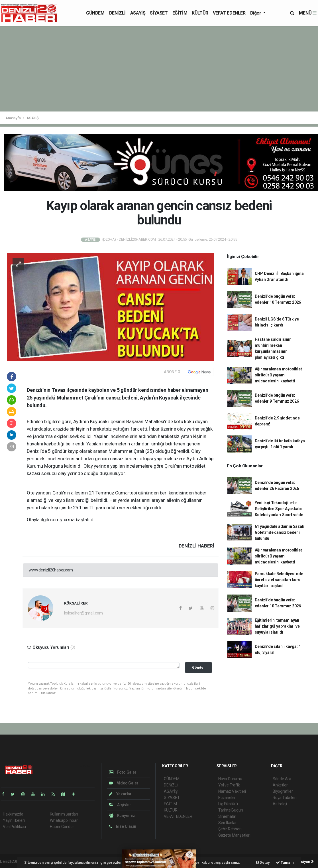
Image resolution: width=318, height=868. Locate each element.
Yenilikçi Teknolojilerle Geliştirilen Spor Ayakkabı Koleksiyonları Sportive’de (279, 509)
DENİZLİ (117, 13)
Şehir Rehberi (230, 829)
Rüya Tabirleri (285, 798)
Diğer (256, 13)
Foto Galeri (123, 772)
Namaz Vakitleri (232, 791)
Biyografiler (283, 791)
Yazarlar (120, 794)
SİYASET (159, 13)
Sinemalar (227, 816)
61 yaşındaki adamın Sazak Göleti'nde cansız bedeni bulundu (280, 532)
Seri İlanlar (228, 823)
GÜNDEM (95, 13)
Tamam (285, 862)
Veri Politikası (14, 827)
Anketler (280, 785)
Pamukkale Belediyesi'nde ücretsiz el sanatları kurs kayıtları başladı (279, 580)
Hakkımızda (13, 814)
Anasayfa (13, 118)
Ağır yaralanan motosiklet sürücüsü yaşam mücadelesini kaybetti (278, 375)
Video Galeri (124, 783)
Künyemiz (122, 816)
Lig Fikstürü (228, 804)
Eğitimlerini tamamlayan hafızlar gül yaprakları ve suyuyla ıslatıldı (277, 626)
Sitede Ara (282, 779)
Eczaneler (227, 798)
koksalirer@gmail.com (83, 613)
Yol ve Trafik (229, 785)
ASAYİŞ (138, 13)
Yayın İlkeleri (14, 820)
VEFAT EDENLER (229, 13)
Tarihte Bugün (231, 810)
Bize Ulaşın (123, 826)
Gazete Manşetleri (234, 835)
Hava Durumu (230, 779)
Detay (263, 862)
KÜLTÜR (200, 13)
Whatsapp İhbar (64, 820)
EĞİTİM (180, 13)
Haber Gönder (62, 827)
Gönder (198, 667)
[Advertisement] (159, 69)
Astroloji (280, 804)
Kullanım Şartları (64, 814)
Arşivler (120, 805)
